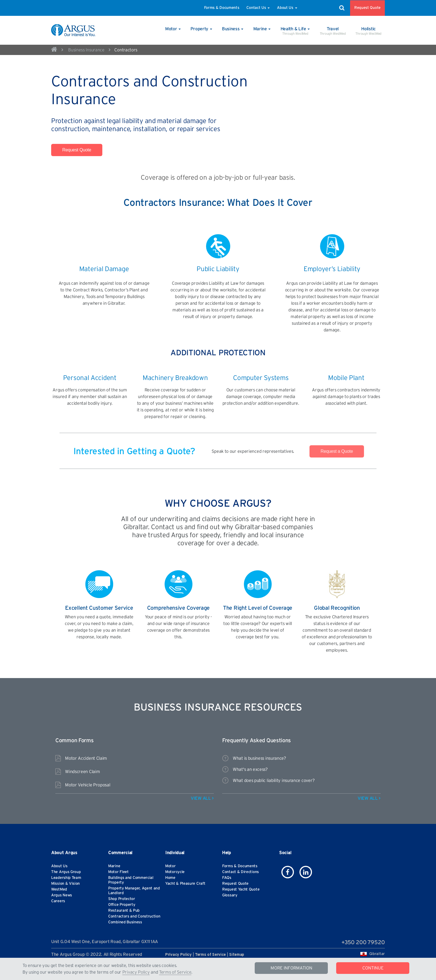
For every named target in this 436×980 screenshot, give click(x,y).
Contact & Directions (241, 872)
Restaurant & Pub (124, 911)
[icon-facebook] (288, 872)
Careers (58, 901)
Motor (170, 866)
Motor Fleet (118, 872)
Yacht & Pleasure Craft (185, 884)
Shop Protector (122, 899)
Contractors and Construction (134, 916)
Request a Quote (337, 451)
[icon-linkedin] (306, 872)
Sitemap (237, 955)
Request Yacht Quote (241, 889)
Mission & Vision (65, 884)
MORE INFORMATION (291, 968)
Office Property (122, 905)
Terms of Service (175, 972)
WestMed (59, 889)
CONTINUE (373, 968)
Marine (114, 866)
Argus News (62, 895)
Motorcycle (175, 872)
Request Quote (367, 8)
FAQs (227, 878)
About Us (287, 8)
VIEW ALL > (202, 798)
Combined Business (125, 922)
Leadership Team (66, 878)
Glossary (230, 895)
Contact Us (258, 8)
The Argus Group (66, 872)
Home (170, 878)
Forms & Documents (222, 8)
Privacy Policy (136, 972)
